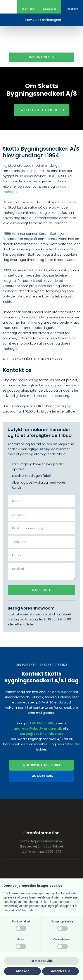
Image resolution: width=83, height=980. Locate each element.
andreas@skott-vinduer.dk (38, 728)
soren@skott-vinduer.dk (42, 734)
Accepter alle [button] (60, 971)
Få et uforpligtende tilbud (42, 110)
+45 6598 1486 (42, 723)
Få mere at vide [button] (41, 961)
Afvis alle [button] (22, 971)
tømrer (32, 322)
